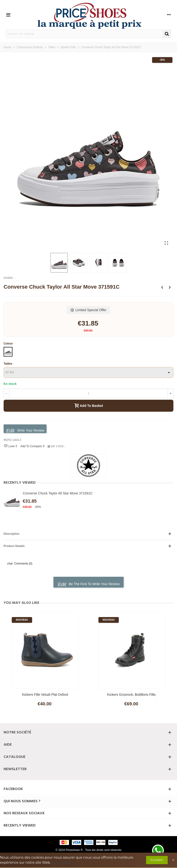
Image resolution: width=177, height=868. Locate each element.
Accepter (157, 860)
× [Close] (173, 860)
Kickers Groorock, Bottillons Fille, (132, 695)
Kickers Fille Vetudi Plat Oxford (45, 695)
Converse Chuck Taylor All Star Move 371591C (58, 493)
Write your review (25, 431)
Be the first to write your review (89, 584)
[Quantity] (88, 393)
